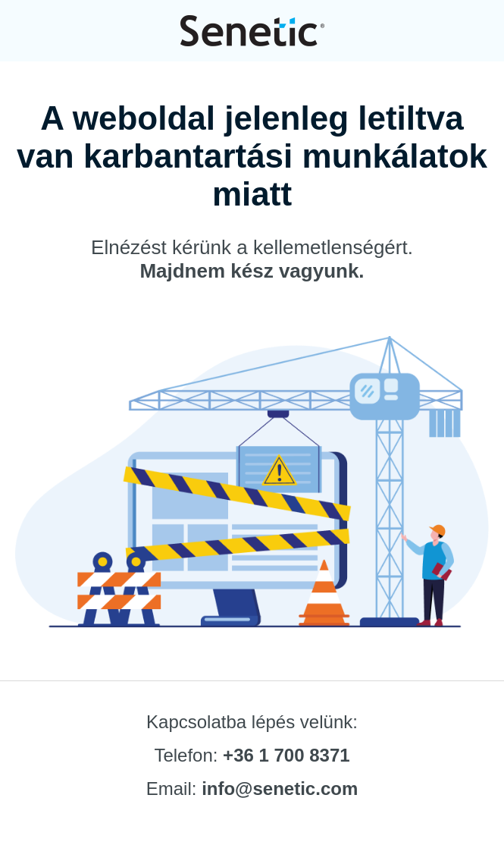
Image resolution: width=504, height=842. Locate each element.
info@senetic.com (280, 789)
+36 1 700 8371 (286, 755)
